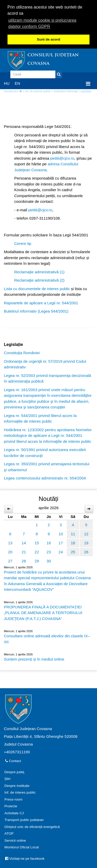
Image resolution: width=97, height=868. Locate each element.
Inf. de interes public (38, 91)
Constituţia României (22, 352)
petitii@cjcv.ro (62, 158)
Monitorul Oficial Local (22, 847)
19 (86, 542)
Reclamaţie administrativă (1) (39, 271)
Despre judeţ (14, 772)
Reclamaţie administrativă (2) (39, 280)
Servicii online (15, 840)
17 (61, 542)
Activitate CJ (14, 813)
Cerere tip (23, 243)
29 (37, 560)
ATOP (9, 833)
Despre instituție (17, 785)
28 (24, 560)
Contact (13, 760)
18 (73, 542)
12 (86, 533)
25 (73, 551)
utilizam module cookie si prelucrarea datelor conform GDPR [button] (42, 23)
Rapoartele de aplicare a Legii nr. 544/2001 (41, 302)
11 (73, 533)
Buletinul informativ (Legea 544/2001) (36, 311)
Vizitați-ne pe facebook (25, 858)
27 (10, 560)
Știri (7, 778)
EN (17, 83)
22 (37, 551)
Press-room (13, 799)
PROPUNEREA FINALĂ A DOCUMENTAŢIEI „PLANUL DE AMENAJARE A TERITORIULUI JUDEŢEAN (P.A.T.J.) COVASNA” (43, 612)
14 (24, 542)
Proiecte (11, 806)
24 (61, 551)
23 (49, 551)
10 (61, 533)
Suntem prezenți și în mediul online (34, 659)
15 (37, 542)
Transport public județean (24, 820)
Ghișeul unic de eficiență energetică (32, 826)
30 (49, 560)
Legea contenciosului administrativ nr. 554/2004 (45, 478)
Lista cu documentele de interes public (37, 288)
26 (86, 551)
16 (49, 542)
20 (10, 551)
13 (10, 542)
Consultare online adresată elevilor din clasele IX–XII (47, 639)
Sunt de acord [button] (48, 39)
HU (7, 83)
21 (24, 551)
